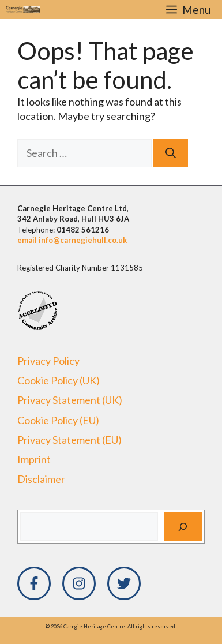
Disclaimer (41, 479)
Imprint (34, 459)
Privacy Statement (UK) (70, 400)
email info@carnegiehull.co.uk (72, 240)
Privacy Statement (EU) (69, 440)
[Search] (171, 153)
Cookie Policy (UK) (59, 380)
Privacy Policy (48, 361)
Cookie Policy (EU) (58, 420)
